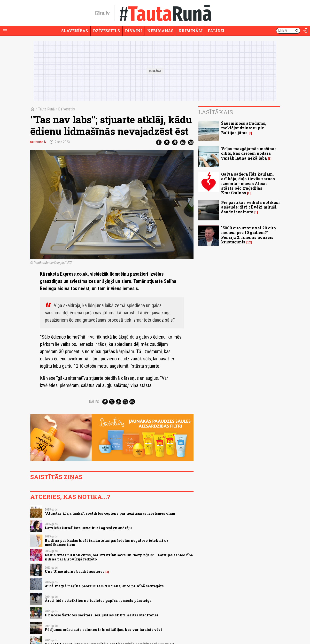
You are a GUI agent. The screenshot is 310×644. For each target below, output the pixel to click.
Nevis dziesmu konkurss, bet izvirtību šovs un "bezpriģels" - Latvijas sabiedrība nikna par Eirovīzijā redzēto (119, 557)
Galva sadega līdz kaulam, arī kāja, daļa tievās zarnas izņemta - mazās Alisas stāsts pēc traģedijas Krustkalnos (248, 183)
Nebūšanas (160, 31)
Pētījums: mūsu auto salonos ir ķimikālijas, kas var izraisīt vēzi (103, 630)
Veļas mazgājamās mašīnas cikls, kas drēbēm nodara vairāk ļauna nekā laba (249, 153)
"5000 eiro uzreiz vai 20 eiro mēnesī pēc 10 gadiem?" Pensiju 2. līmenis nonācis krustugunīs (248, 235)
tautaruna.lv (38, 142)
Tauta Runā (46, 109)
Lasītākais (216, 112)
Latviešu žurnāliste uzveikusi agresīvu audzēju (88, 528)
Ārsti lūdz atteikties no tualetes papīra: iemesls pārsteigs (98, 601)
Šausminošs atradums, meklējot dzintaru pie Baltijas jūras (244, 128)
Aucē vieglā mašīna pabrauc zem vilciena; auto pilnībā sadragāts (104, 586)
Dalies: (94, 402)
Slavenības (75, 31)
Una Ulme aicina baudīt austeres (75, 571)
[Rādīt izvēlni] (5, 31)
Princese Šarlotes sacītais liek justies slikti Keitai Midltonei (101, 615)
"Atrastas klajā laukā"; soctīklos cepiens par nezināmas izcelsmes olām (110, 513)
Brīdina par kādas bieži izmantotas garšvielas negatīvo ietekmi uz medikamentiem (107, 543)
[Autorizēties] (305, 31)
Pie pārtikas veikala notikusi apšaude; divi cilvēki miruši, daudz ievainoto (250, 207)
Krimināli (191, 31)
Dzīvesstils (106, 31)
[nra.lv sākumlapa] (102, 13)
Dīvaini (134, 31)
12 (249, 242)
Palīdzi (216, 31)
